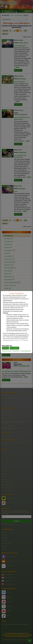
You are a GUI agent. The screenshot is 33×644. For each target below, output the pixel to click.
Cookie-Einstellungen (26, 351)
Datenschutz (16, 351)
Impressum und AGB (7, 351)
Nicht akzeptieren (14, 348)
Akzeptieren (5, 348)
